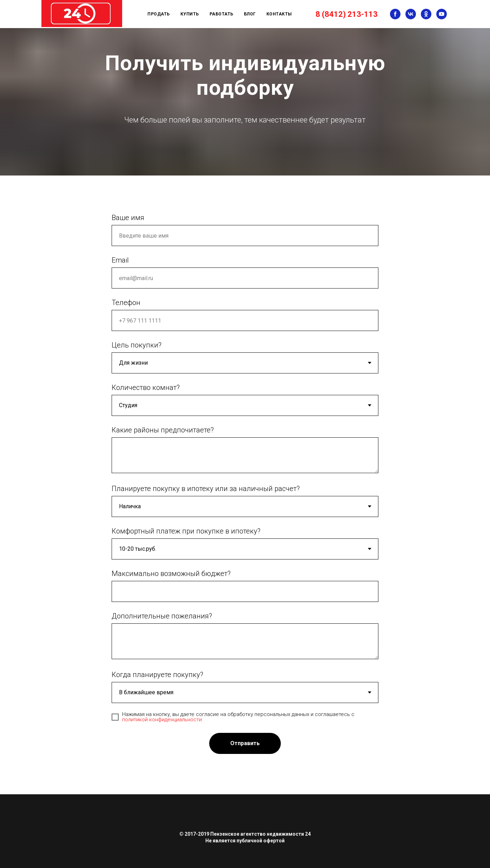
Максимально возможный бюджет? (171, 574)
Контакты (279, 14)
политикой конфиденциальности (162, 720)
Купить (190, 14)
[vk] (411, 14)
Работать (221, 14)
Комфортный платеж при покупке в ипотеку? (186, 531)
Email (120, 260)
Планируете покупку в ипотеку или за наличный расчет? (206, 489)
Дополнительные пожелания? (162, 616)
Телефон (126, 303)
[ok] (426, 14)
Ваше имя (128, 218)
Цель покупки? (137, 345)
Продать (159, 14)
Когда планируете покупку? (157, 675)
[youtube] (442, 14)
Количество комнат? (146, 387)
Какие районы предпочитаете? (163, 430)
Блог (250, 14)
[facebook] (395, 14)
